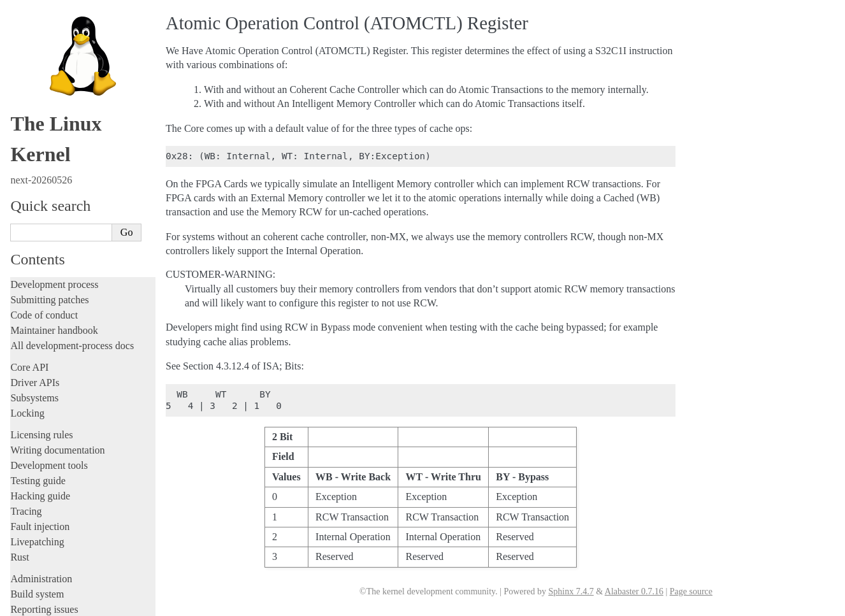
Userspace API (40, 171)
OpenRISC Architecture (63, 340)
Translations (35, 553)
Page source (691, 591)
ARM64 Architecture (58, 271)
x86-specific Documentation (71, 435)
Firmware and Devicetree (62, 208)
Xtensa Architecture (58, 449)
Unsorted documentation (61, 532)
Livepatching (37, 73)
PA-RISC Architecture (60, 353)
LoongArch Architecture (64, 285)
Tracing (26, 42)
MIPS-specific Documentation (75, 312)
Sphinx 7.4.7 (571, 591)
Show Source (37, 604)
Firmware (30, 193)
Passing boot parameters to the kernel (90, 487)
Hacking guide (40, 27)
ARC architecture (51, 244)
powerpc (35, 367)
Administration (41, 110)
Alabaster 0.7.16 (634, 591)
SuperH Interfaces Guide (64, 408)
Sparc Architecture (53, 422)
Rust (19, 88)
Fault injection (40, 58)
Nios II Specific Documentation (77, 326)
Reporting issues (44, 140)
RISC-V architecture (57, 380)
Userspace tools (42, 156)
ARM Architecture (53, 257)
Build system (37, 125)
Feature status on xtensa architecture (88, 512)
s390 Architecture (51, 394)
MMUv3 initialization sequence (80, 499)
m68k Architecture (53, 299)
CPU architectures (50, 230)
